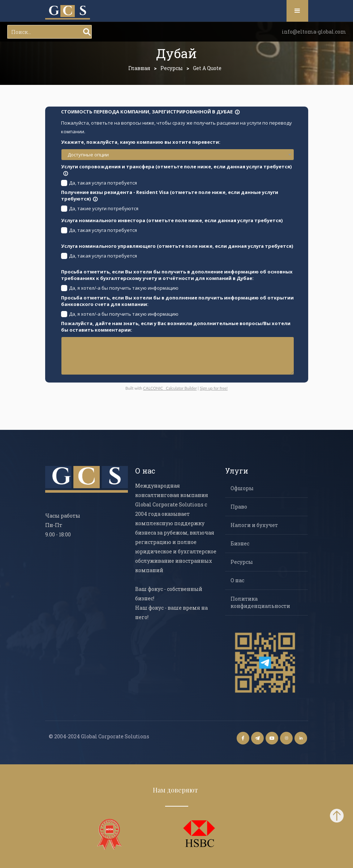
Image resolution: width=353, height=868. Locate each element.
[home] (68, 12)
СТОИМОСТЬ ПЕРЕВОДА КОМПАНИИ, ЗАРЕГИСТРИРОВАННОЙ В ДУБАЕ (150, 112)
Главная (139, 68)
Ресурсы (172, 68)
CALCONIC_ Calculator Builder (170, 388)
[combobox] (178, 155)
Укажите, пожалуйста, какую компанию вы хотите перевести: (141, 142)
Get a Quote (207, 68)
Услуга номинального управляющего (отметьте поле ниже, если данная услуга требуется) (177, 246)
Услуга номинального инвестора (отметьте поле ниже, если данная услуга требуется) (172, 220)
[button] (297, 11)
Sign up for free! (214, 388)
